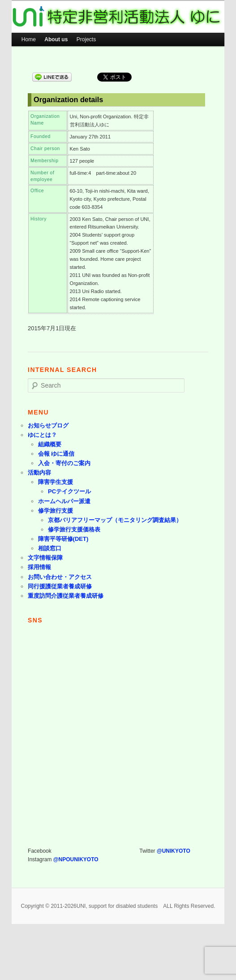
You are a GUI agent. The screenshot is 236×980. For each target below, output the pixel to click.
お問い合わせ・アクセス (60, 577)
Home (29, 39)
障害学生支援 (56, 482)
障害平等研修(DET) (63, 539)
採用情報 (39, 567)
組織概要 (50, 444)
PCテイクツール (69, 491)
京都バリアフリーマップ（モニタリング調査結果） (115, 520)
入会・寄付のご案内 (64, 463)
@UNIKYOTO (174, 851)
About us (56, 39)
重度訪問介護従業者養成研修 (66, 596)
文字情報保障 (45, 558)
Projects (86, 39)
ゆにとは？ (42, 435)
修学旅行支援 (56, 511)
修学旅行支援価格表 (74, 529)
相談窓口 (50, 548)
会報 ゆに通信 (56, 454)
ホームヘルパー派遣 (64, 501)
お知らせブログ (48, 425)
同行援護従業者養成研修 (60, 586)
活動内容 (39, 473)
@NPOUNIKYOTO (76, 859)
